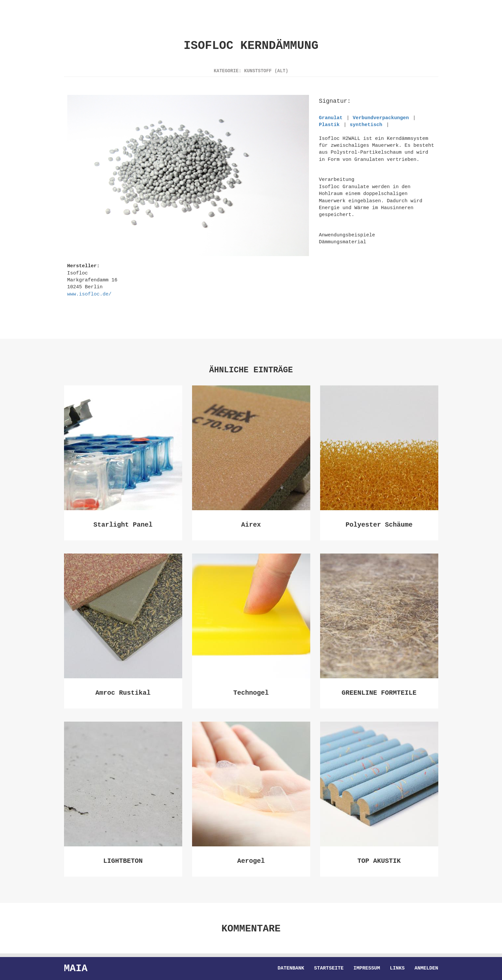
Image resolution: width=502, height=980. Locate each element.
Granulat (331, 118)
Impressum (367, 969)
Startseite (329, 969)
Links (397, 969)
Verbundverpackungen (381, 118)
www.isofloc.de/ (89, 294)
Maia (76, 968)
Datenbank (291, 969)
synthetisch (366, 125)
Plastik (329, 125)
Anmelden (426, 969)
